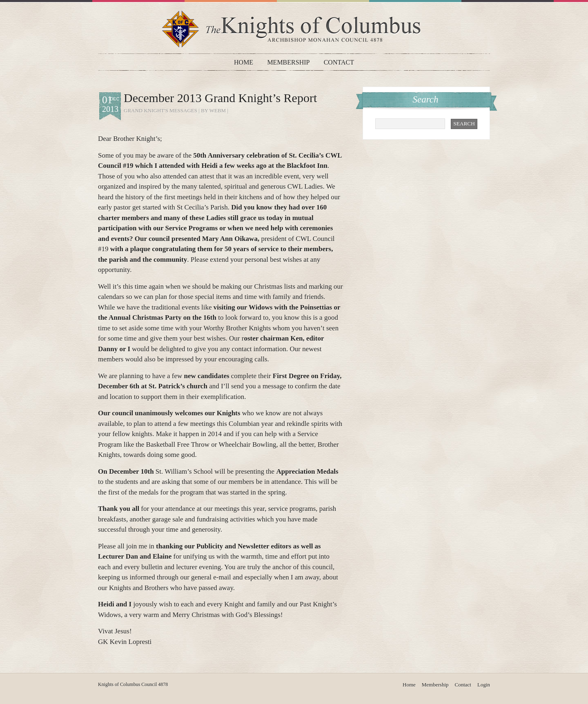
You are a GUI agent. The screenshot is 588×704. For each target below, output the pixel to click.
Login (484, 685)
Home (244, 62)
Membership (288, 62)
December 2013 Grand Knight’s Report (220, 98)
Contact (339, 62)
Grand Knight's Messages (160, 110)
